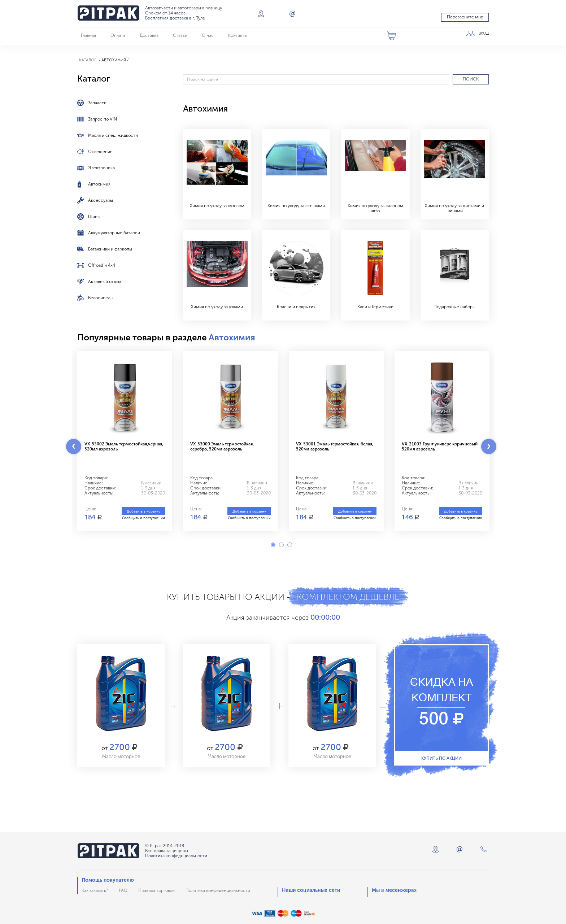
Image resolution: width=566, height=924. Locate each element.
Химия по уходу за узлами (217, 307)
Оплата (118, 35)
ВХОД (484, 34)
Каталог (88, 60)
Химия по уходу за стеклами (296, 206)
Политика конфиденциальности (218, 890)
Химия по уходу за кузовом (217, 206)
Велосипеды (101, 298)
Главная (88, 35)
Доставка (149, 35)
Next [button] (489, 446)
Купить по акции (441, 758)
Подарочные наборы (454, 307)
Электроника (101, 168)
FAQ (123, 890)
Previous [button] (74, 446)
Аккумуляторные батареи (114, 233)
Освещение (100, 152)
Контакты (238, 35)
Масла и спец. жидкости (113, 135)
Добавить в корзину (143, 511)
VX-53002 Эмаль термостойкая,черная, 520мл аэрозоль (124, 446)
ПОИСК (471, 79)
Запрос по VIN (103, 119)
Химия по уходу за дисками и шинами (454, 208)
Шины (94, 217)
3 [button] (290, 545)
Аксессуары (101, 200)
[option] (125, 441)
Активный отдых (105, 282)
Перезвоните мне (465, 17)
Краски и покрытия (296, 307)
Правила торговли (156, 890)
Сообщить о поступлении (143, 518)
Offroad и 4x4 (102, 265)
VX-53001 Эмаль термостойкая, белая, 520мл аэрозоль (335, 446)
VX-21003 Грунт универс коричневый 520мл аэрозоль (440, 446)
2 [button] (281, 545)
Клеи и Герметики (375, 307)
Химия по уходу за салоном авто (375, 208)
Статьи (180, 35)
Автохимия (99, 184)
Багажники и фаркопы (110, 249)
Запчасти (97, 103)
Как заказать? (95, 890)
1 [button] (273, 545)
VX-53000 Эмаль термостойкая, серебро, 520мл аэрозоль (222, 446)
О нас (208, 35)
